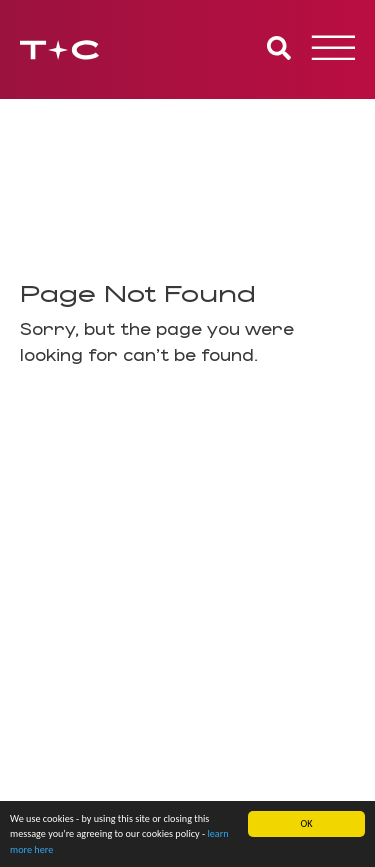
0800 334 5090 (81, 676)
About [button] (187, 475)
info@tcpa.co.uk (77, 696)
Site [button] (187, 566)
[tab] (187, 429)
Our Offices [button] (187, 520)
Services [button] (187, 429)
